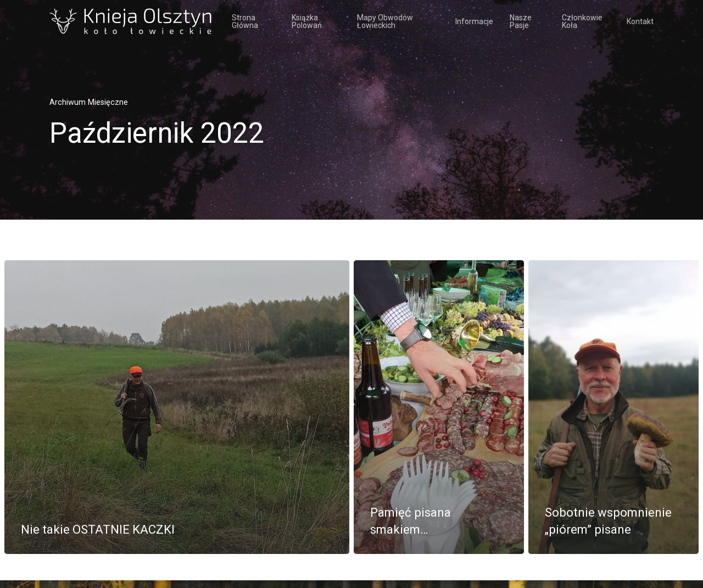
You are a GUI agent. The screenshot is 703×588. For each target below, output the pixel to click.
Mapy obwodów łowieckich (385, 21)
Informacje (474, 21)
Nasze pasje (521, 21)
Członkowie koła (582, 21)
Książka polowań (307, 21)
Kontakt (640, 21)
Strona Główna (245, 21)
